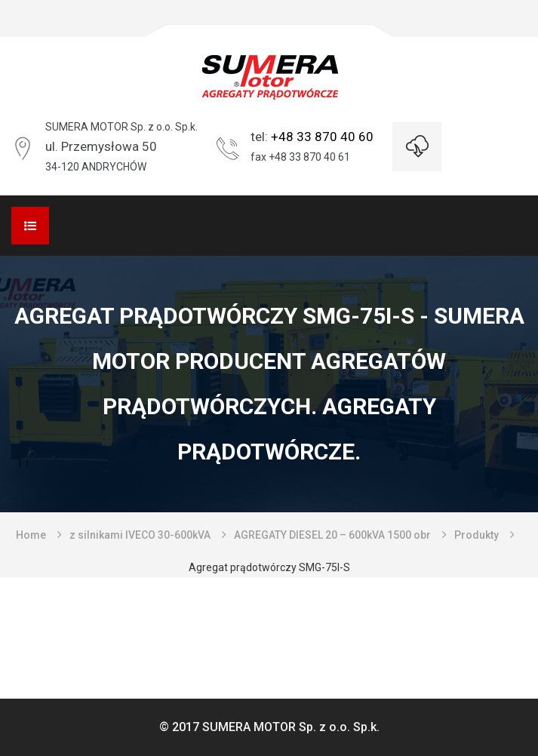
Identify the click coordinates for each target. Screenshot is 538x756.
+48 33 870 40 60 (322, 137)
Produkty (477, 535)
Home (31, 535)
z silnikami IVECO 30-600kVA (140, 535)
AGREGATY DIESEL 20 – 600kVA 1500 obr (332, 535)
